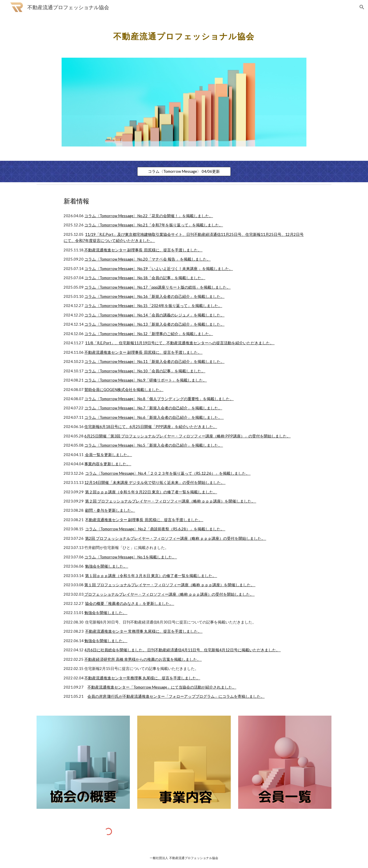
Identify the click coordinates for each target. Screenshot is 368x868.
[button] (362, 7)
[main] (184, 33)
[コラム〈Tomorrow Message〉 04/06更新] (184, 172)
